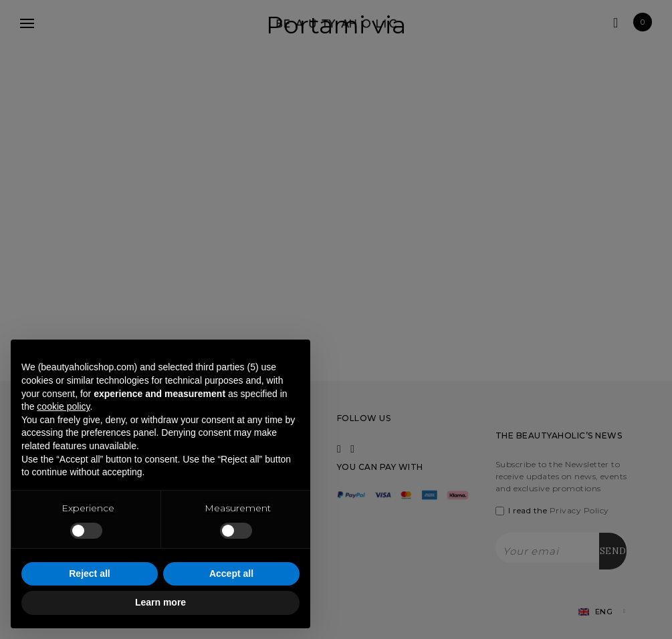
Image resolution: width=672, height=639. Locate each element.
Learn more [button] (160, 602)
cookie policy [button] (63, 406)
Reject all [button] (89, 573)
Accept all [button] (231, 573)
